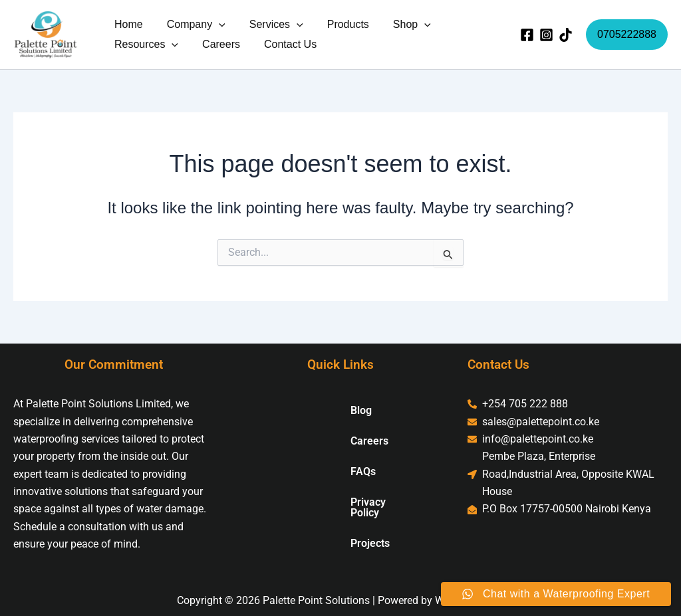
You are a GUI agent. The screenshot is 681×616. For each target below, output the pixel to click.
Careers (217, 44)
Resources (145, 45)
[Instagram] (546, 35)
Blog (318, 410)
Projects (327, 533)
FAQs (320, 471)
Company (192, 25)
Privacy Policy (340, 502)
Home (127, 24)
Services (270, 25)
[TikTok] (566, 35)
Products (339, 24)
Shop (400, 25)
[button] (215, 25)
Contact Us (284, 44)
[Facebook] (527, 35)
